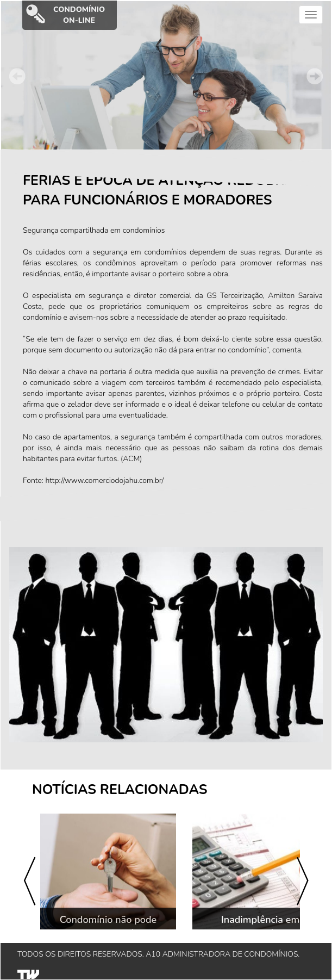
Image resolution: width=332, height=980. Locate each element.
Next (315, 76)
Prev (17, 76)
